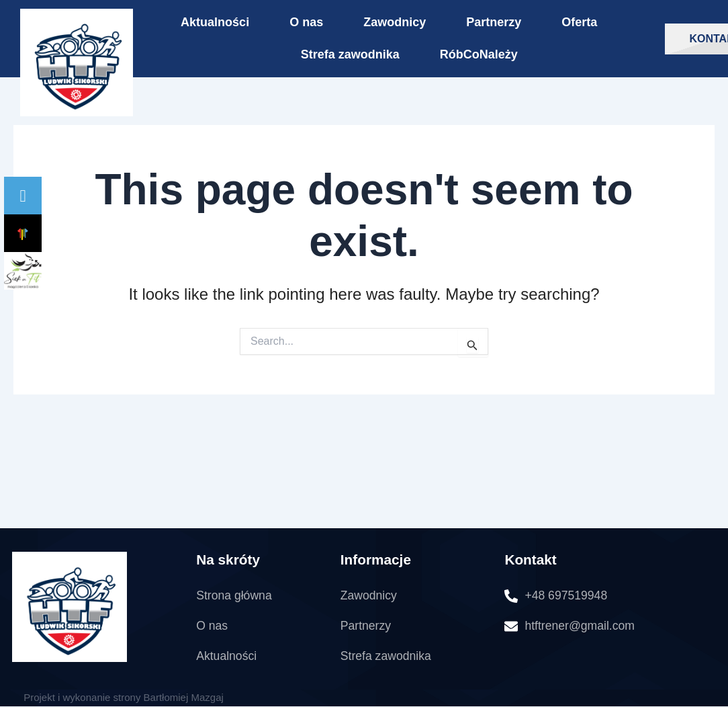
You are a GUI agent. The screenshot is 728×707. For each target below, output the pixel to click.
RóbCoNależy (479, 54)
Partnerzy (494, 22)
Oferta (579, 22)
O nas (306, 22)
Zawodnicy (395, 22)
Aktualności (215, 22)
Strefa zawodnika (350, 54)
